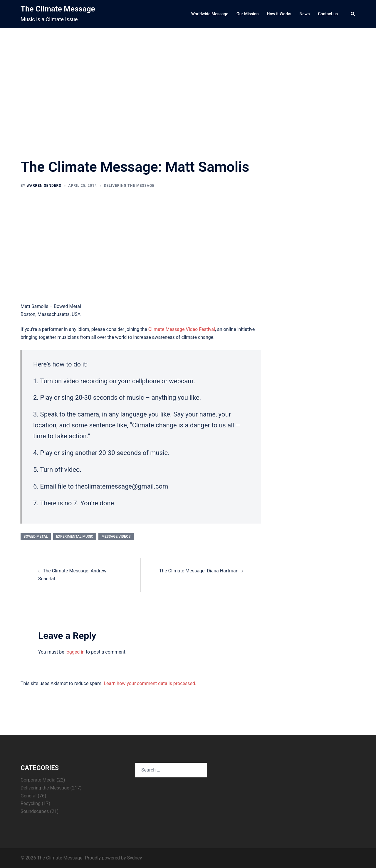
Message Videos (116, 537)
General (28, 796)
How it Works (279, 14)
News (304, 14)
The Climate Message (58, 9)
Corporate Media (38, 780)
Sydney (134, 858)
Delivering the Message (129, 186)
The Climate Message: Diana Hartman (199, 571)
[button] (353, 14)
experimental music (75, 537)
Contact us (328, 14)
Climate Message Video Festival (182, 329)
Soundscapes (35, 811)
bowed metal (36, 537)
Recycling (31, 803)
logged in (75, 652)
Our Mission (247, 14)
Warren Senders (44, 186)
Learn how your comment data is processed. (150, 683)
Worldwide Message (210, 14)
